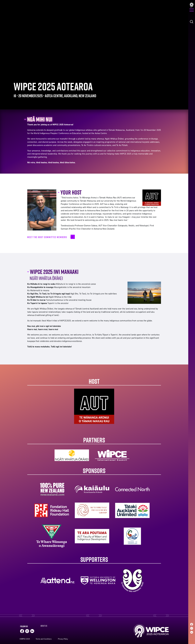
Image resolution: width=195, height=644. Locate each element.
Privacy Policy (63, 639)
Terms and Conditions (44, 639)
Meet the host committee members (48, 237)
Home (151, 631)
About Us (44, 626)
